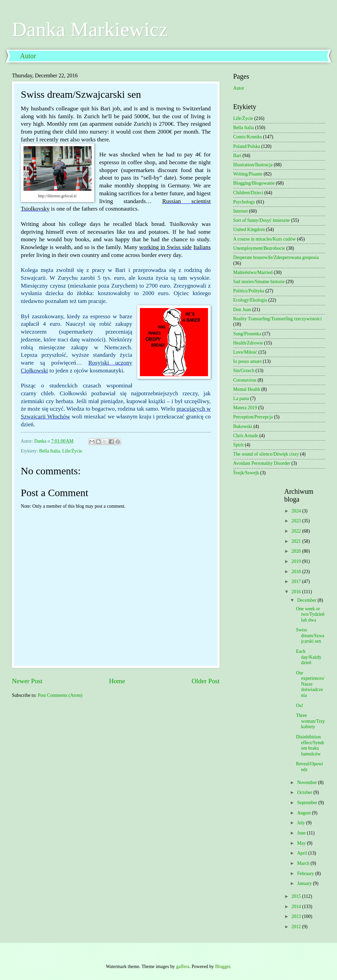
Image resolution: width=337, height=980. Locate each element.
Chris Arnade (246, 436)
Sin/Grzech (244, 371)
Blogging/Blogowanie (254, 183)
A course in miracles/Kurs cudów (264, 239)
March (304, 863)
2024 (297, 511)
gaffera (183, 967)
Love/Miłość (245, 352)
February (306, 874)
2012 (297, 927)
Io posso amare (247, 361)
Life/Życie (72, 451)
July (302, 823)
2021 (297, 541)
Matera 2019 (245, 408)
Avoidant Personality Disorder (262, 463)
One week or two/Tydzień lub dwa (310, 614)
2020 (297, 551)
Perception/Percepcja (253, 417)
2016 (297, 592)
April (303, 853)
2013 (297, 916)
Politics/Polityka (249, 291)
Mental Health (247, 389)
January (305, 883)
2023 (297, 521)
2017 (297, 581)
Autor (28, 56)
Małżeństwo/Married (253, 272)
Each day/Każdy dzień (309, 657)
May (302, 843)
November (308, 783)
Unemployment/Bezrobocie (259, 248)
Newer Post (27, 681)
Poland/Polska (247, 146)
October (305, 792)
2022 (297, 531)
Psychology (244, 202)
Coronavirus (245, 380)
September (308, 803)
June (302, 833)
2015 (297, 896)
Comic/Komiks (247, 137)
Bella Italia (50, 451)
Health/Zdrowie (248, 343)
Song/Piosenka (247, 334)
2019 (297, 561)
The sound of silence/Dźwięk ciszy (266, 454)
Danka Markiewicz (90, 29)
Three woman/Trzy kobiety (310, 721)
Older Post (206, 681)
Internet (240, 211)
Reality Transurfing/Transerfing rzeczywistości (277, 319)
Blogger (223, 967)
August (304, 813)
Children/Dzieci (248, 193)
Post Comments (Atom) (60, 695)
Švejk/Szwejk (246, 473)
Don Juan (242, 310)
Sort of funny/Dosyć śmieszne (262, 220)
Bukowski (243, 426)
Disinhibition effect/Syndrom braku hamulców (310, 745)
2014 (297, 907)
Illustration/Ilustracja (253, 165)
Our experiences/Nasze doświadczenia (310, 684)
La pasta (241, 399)
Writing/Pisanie (248, 174)
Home (117, 681)
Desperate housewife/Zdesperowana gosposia (276, 257)
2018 (297, 572)
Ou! (299, 706)
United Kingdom (249, 229)
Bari (237, 156)
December (307, 600)
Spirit (238, 445)
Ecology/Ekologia (250, 300)
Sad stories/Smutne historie (259, 282)
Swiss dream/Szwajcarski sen (310, 636)
